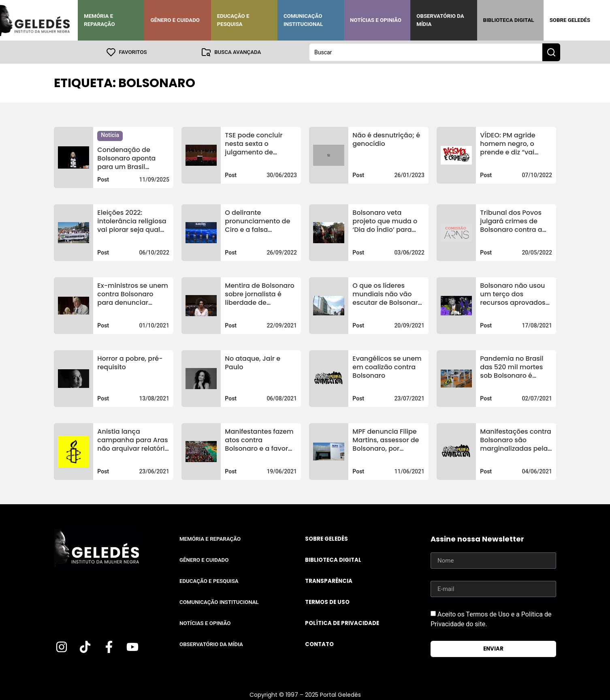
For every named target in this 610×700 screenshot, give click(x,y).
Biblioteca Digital (509, 20)
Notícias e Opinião (376, 20)
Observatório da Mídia (440, 20)
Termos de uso (327, 602)
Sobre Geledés (570, 20)
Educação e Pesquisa (233, 20)
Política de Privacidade (342, 623)
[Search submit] (551, 52)
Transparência (329, 581)
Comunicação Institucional (303, 20)
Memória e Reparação (99, 20)
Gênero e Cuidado (175, 20)
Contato (319, 644)
